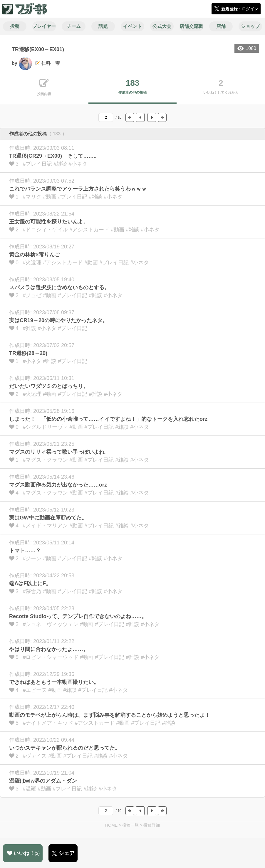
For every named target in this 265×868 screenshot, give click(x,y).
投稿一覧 (130, 825)
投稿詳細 (152, 825)
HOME (111, 825)
